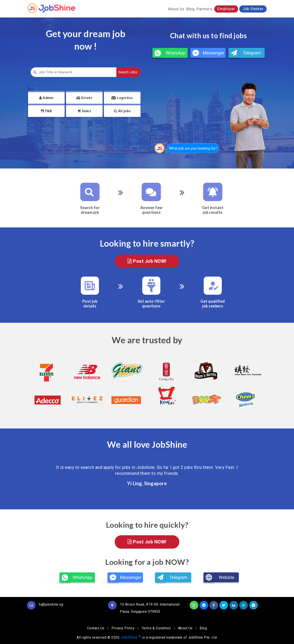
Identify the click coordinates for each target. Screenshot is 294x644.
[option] (47, 384)
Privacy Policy (123, 628)
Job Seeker (253, 9)
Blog (190, 9)
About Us (176, 9)
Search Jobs (128, 72)
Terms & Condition (156, 628)
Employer (226, 9)
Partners (204, 9)
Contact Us (96, 628)
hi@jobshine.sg (51, 604)
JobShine (131, 637)
